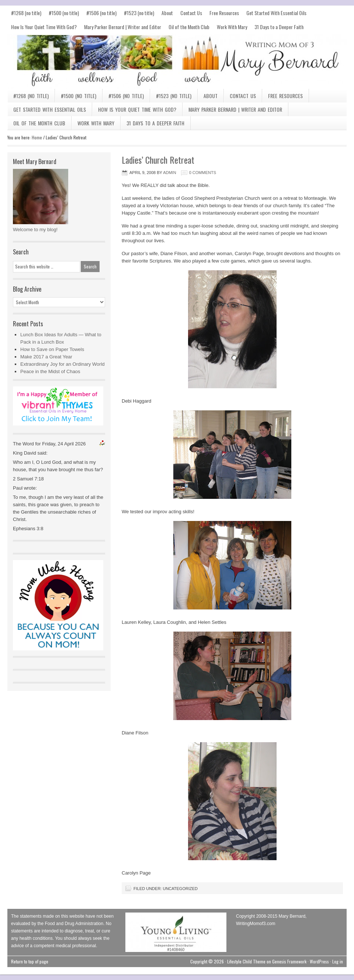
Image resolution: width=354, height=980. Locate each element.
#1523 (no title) (139, 13)
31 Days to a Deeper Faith (279, 27)
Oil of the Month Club (189, 27)
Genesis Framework (289, 961)
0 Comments (203, 173)
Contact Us (191, 13)
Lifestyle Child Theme (246, 961)
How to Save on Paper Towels (52, 349)
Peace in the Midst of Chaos (50, 371)
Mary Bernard (177, 61)
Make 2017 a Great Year (46, 357)
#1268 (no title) (26, 13)
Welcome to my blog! (35, 230)
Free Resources (224, 13)
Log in (338, 961)
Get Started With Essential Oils (276, 13)
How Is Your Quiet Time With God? (44, 27)
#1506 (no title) (101, 13)
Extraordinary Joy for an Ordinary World (63, 364)
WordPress (319, 961)
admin (169, 173)
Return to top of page (30, 961)
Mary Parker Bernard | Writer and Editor (123, 27)
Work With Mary (232, 27)
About (167, 13)
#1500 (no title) (64, 13)
